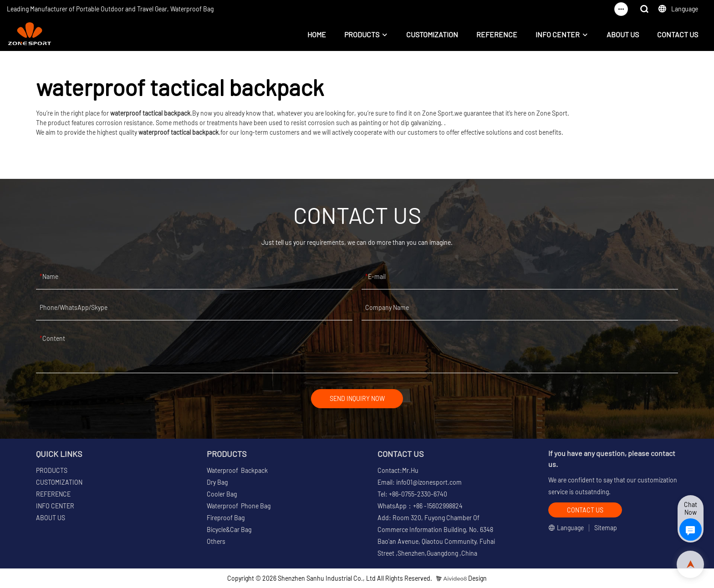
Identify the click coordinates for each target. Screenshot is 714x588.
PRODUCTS (362, 34)
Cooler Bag (222, 494)
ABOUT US (623, 34)
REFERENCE (497, 34)
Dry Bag (217, 483)
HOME (317, 34)
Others (216, 542)
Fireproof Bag (226, 518)
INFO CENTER (558, 34)
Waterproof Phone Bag (239, 506)
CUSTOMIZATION (432, 34)
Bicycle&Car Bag (229, 530)
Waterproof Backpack (237, 471)
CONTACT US (678, 34)
